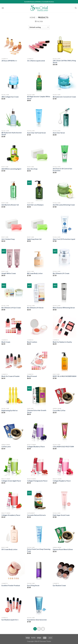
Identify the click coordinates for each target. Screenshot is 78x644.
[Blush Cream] (13, 326)
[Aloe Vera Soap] (39, 153)
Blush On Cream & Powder (11, 376)
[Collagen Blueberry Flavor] (39, 431)
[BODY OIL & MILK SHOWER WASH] (65, 361)
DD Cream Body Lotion (9, 549)
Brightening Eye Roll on (10, 411)
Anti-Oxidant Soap (8, 239)
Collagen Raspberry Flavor (62, 481)
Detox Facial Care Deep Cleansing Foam (39, 550)
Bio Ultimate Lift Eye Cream (11, 308)
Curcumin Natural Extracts (36, 515)
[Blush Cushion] (39, 326)
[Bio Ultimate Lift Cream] (65, 258)
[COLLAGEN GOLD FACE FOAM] (65, 431)
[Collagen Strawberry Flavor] (13, 500)
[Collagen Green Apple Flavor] (13, 465)
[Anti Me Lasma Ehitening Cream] (65, 189)
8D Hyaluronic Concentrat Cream (64, 97)
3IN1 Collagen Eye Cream (10, 97)
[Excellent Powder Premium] (13, 570)
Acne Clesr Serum (59, 133)
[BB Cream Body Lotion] (39, 258)
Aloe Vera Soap (32, 169)
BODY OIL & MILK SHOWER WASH (65, 376)
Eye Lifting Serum (33, 586)
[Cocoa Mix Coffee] (65, 395)
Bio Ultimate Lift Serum (35, 308)
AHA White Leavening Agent (11, 169)
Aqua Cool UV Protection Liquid (64, 239)
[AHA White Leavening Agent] (13, 153)
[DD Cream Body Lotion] (13, 534)
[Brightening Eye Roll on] (13, 395)
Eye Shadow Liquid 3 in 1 (10, 620)
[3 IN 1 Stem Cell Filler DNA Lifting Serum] (65, 45)
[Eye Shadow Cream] (65, 570)
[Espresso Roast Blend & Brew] (65, 534)
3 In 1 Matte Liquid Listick (36, 61)
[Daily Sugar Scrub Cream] (65, 500)
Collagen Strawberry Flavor (11, 515)
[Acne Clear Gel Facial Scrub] (39, 117)
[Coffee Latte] (13, 431)
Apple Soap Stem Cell (34, 239)
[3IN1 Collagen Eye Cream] (13, 81)
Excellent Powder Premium (11, 586)
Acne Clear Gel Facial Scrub (36, 133)
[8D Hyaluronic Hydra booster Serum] (13, 117)
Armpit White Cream (9, 273)
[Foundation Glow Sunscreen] (39, 604)
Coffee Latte (6, 447)
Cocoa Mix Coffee (59, 411)
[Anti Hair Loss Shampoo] (39, 189)
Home (33, 17)
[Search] (76, 8)
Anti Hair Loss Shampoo (35, 205)
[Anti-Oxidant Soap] (13, 224)
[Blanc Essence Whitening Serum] (65, 292)
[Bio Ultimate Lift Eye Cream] (13, 292)
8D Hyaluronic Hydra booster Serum (12, 134)
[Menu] (3, 8)
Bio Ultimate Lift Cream (61, 273)
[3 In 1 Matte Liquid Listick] (39, 45)
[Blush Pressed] (39, 361)
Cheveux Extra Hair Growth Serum (37, 411)
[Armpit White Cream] (13, 258)
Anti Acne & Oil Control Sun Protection (62, 170)
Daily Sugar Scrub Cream (61, 515)
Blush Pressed (32, 376)
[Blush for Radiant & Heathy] (65, 326)
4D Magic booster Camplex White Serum (39, 98)
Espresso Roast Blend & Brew (63, 549)
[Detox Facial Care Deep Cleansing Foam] (39, 534)
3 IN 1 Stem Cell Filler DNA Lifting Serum (64, 62)
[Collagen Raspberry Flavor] (65, 465)
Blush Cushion (32, 342)
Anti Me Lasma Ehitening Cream (64, 205)
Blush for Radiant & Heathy (62, 342)
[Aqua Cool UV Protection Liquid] (65, 224)
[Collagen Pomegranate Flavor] (39, 465)
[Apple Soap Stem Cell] (39, 224)
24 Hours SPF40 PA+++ (9, 61)
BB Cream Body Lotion (35, 273)
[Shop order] (39, 27)
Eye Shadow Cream (59, 586)
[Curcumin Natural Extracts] (39, 500)
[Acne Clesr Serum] (65, 117)
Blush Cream (6, 342)
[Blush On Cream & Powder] (13, 361)
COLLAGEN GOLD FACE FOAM (63, 447)
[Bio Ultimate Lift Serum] (39, 292)
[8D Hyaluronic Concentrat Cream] (65, 81)
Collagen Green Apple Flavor (11, 481)
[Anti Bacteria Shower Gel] (13, 189)
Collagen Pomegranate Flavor (37, 481)
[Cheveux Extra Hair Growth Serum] (39, 395)
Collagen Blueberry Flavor (36, 447)
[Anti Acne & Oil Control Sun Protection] (65, 153)
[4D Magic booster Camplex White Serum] (39, 81)
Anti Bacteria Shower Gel (10, 205)
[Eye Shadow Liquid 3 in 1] (13, 604)
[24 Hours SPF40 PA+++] (13, 45)
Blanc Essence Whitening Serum (64, 308)
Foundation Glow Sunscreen (37, 620)
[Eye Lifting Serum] (39, 570)
